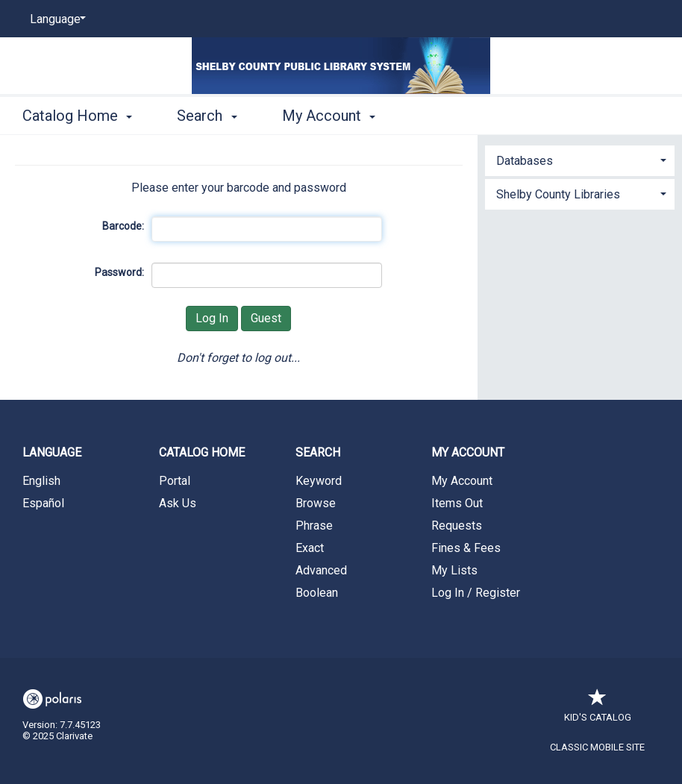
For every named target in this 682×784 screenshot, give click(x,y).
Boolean (317, 593)
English (41, 481)
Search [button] (207, 116)
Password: (119, 272)
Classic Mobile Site (597, 747)
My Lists (454, 570)
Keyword (319, 481)
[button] (580, 161)
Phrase (314, 526)
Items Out (457, 503)
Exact (310, 548)
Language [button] (52, 452)
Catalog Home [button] (77, 116)
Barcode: (123, 226)
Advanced (321, 570)
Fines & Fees (466, 548)
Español (43, 503)
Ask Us (178, 503)
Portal (175, 481)
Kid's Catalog (598, 710)
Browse (316, 503)
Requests (457, 526)
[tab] (580, 159)
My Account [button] (329, 116)
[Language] (55, 19)
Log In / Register (476, 593)
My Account (462, 481)
